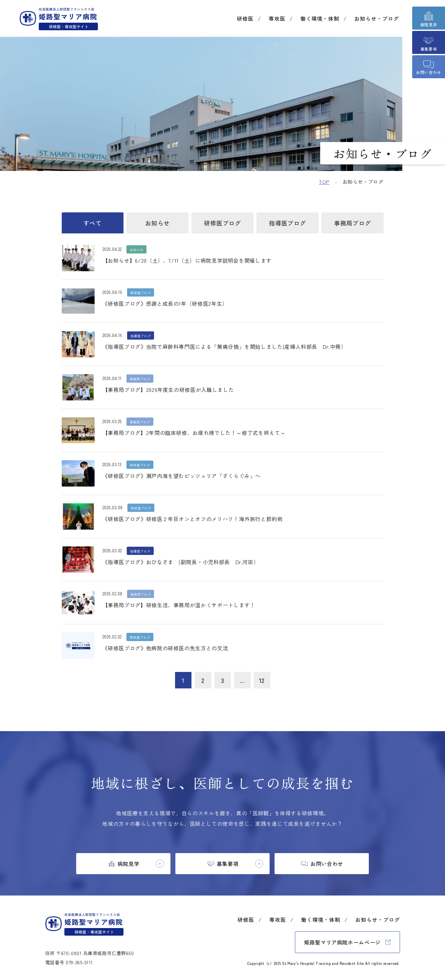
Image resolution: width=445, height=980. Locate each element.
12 (262, 680)
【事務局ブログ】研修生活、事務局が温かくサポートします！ (179, 605)
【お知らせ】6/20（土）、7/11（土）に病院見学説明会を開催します (187, 260)
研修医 (245, 18)
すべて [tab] (93, 223)
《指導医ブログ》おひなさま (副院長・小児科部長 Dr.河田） (181, 562)
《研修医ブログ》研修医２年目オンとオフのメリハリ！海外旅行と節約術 (193, 519)
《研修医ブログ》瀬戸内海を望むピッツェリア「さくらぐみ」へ (182, 476)
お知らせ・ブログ (377, 18)
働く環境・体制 (320, 18)
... (242, 680)
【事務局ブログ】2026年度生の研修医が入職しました (168, 390)
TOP (324, 182)
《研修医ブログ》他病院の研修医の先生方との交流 (165, 648)
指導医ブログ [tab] (287, 223)
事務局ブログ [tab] (352, 223)
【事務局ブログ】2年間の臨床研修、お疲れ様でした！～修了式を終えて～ (194, 433)
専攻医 (277, 18)
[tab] (123, 864)
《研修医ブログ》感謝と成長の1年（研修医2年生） (165, 303)
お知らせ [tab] (157, 223)
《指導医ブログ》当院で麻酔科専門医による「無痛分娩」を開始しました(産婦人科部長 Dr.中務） (224, 347)
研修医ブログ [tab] (222, 223)
